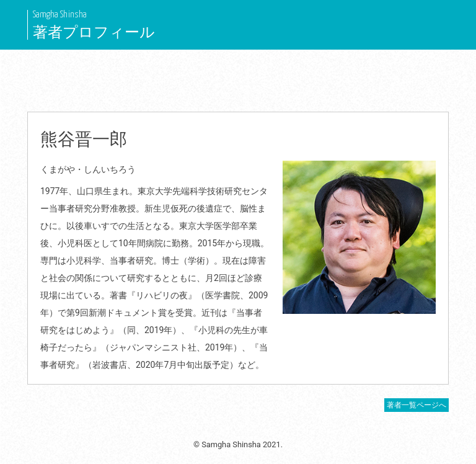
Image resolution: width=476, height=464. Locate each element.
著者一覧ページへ (416, 405)
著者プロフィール (94, 32)
